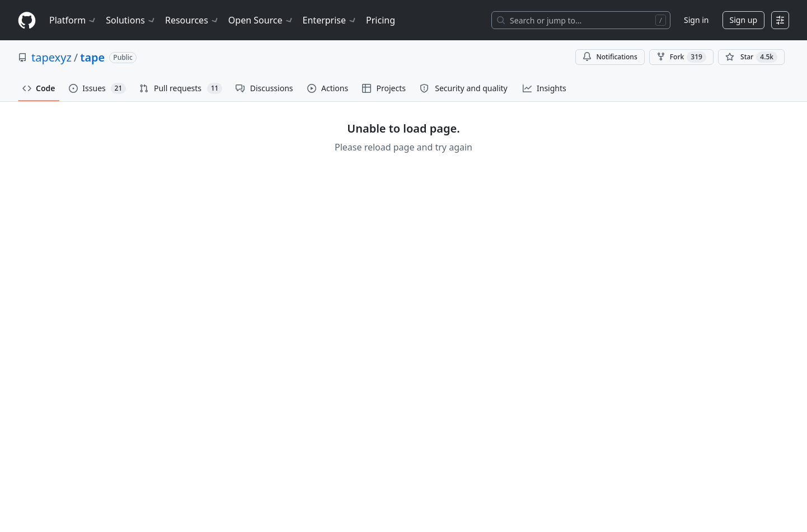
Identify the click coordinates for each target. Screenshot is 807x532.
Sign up (743, 20)
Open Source (261, 20)
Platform (73, 20)
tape (92, 57)
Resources (192, 20)
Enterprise (330, 20)
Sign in (696, 20)
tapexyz (51, 57)
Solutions (131, 20)
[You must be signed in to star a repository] (751, 57)
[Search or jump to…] (581, 20)
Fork (681, 57)
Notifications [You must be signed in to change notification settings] (610, 57)
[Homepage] (27, 20)
